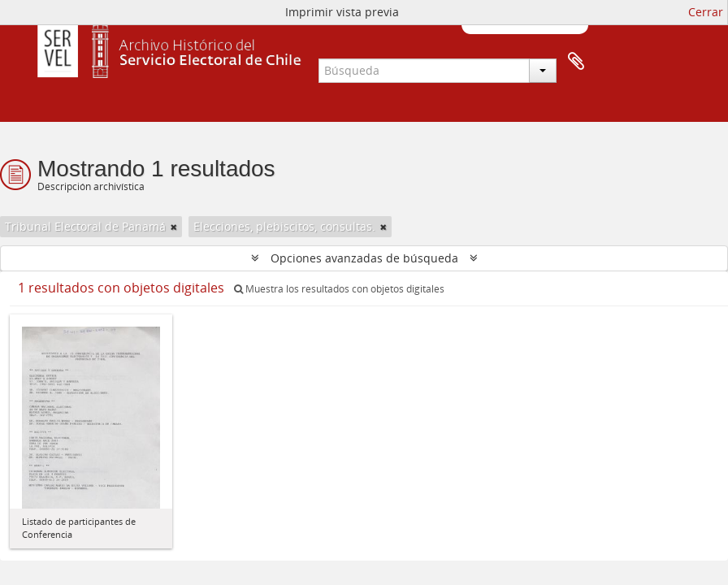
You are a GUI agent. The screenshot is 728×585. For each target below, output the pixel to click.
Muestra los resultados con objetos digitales (339, 289)
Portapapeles (576, 62)
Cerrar (706, 12)
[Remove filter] (174, 227)
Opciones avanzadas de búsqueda (364, 258)
